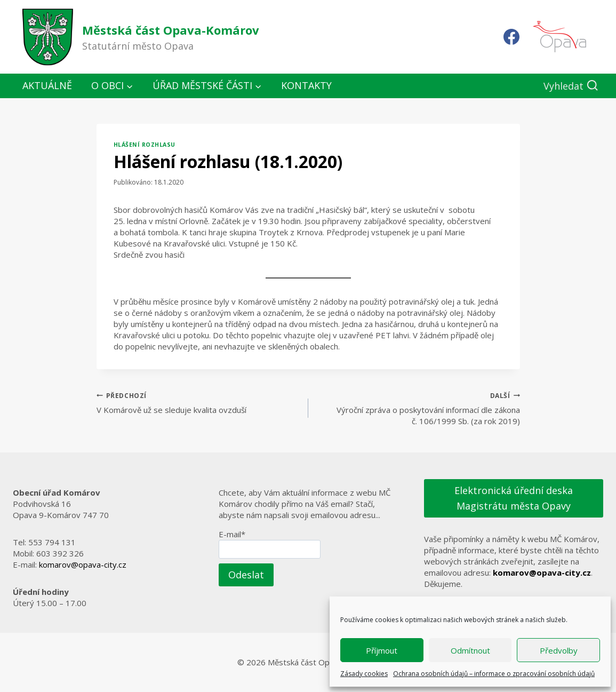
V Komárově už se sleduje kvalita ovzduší (198, 403)
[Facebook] (511, 37)
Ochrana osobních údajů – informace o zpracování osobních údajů (494, 674)
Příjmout (382, 650)
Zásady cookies (364, 674)
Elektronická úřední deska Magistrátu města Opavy (514, 498)
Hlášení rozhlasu (145, 145)
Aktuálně (47, 85)
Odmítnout (470, 650)
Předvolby (559, 650)
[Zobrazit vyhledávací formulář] (571, 86)
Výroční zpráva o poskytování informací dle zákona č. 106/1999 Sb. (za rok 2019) (418, 408)
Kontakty (306, 85)
